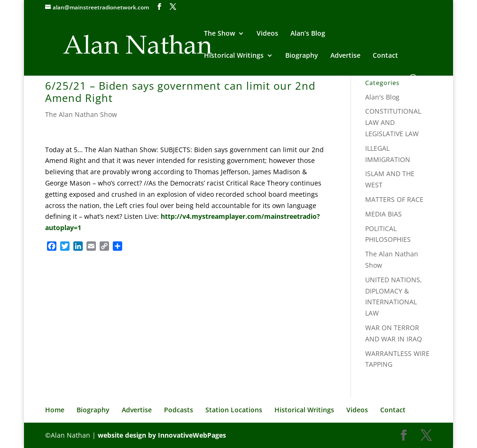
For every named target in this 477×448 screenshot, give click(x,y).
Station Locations (234, 410)
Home (55, 410)
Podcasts (179, 410)
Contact (385, 56)
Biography (302, 56)
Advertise (345, 56)
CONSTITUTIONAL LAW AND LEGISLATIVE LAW (393, 122)
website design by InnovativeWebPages (162, 435)
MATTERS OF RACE (394, 199)
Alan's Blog (382, 97)
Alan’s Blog (308, 34)
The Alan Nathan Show (81, 114)
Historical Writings (234, 56)
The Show (219, 34)
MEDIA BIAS (383, 214)
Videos (267, 34)
